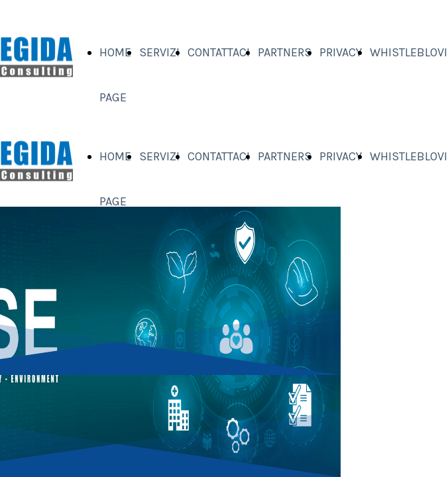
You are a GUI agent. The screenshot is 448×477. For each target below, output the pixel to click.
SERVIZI (159, 52)
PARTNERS (285, 52)
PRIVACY (341, 52)
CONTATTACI (219, 52)
